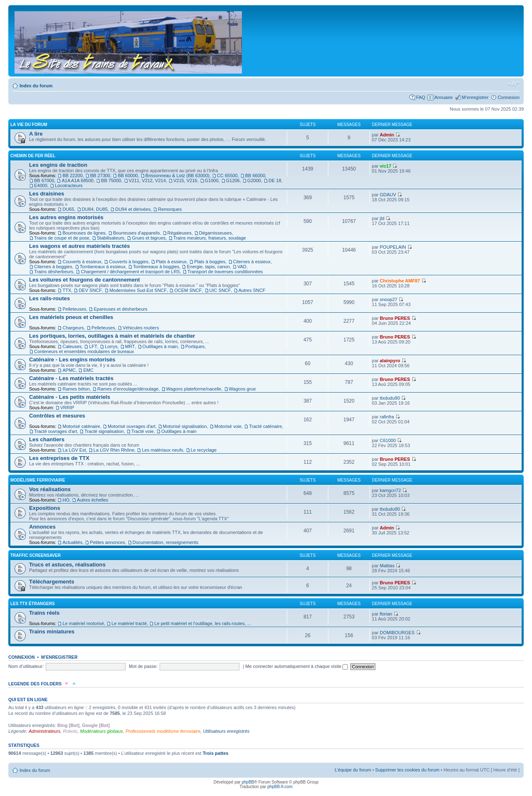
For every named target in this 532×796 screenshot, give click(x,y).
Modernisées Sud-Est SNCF (138, 290)
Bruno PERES (395, 318)
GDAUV (388, 195)
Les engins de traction (58, 165)
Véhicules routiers (141, 328)
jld (382, 218)
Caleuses (72, 346)
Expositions (45, 508)
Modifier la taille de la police (514, 84)
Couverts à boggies (129, 262)
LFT (93, 346)
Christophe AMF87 (400, 281)
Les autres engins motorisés (66, 217)
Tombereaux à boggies (156, 267)
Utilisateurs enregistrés (226, 731)
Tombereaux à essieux (103, 267)
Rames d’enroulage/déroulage (128, 389)
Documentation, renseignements (165, 542)
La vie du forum (29, 125)
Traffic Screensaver (36, 555)
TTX (67, 290)
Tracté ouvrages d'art (55, 431)
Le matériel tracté (129, 623)
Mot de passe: (143, 666)
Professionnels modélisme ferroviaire (163, 731)
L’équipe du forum (353, 770)
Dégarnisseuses (216, 233)
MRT (130, 346)
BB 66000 (255, 176)
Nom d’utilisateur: (26, 666)
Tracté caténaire (265, 426)
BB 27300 (100, 176)
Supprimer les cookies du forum (408, 770)
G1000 (212, 180)
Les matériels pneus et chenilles (71, 317)
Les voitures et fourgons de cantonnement (85, 280)
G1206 (233, 180)
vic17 (386, 166)
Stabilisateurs (111, 238)
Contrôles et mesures (57, 416)
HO (66, 500)
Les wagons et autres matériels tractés (80, 246)
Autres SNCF (252, 290)
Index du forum (36, 86)
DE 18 (275, 180)
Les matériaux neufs (162, 450)
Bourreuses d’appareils (137, 233)
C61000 (388, 440)
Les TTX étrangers (33, 604)
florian (386, 614)
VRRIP (67, 408)
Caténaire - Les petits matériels (70, 397)
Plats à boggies (210, 262)
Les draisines (47, 194)
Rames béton (76, 389)
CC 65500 (227, 176)
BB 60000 (128, 176)
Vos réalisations (50, 489)
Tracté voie (143, 431)
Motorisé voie (228, 426)
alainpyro (390, 361)
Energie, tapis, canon (208, 267)
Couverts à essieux (82, 262)
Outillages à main (160, 346)
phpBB (248, 782)
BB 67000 (44, 180)
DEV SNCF (90, 290)
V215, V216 (185, 180)
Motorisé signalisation (185, 426)
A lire (36, 134)
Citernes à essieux (252, 262)
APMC (69, 370)
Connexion (509, 97)
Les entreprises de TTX (59, 458)
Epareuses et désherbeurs (120, 309)
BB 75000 (111, 180)
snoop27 (389, 299)
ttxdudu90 (390, 398)
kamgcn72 (390, 490)
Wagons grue (243, 389)
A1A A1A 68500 (77, 180)
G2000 (254, 180)
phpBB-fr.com (280, 787)
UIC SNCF (220, 290)
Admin (387, 135)
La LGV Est (74, 450)
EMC (88, 370)
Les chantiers (47, 439)
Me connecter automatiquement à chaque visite (297, 666)
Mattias (387, 566)
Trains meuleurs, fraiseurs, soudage (210, 238)
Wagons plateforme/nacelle (194, 389)
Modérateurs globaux (101, 731)
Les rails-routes (49, 298)
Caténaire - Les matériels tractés (71, 378)
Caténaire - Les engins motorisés (72, 360)
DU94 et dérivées (133, 209)
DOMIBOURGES (397, 633)
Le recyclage (204, 450)
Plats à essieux (171, 262)
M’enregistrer (475, 97)
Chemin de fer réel (33, 156)
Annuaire (443, 97)
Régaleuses (180, 233)
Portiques (195, 346)
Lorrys (111, 346)
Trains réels (44, 613)
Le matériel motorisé (83, 623)
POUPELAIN (393, 247)
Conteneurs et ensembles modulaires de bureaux (84, 351)
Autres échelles (92, 500)
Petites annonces (107, 542)
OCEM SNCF (188, 290)
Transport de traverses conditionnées (225, 272)
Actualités (72, 542)
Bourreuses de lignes (84, 233)
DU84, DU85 (95, 209)
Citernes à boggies (53, 267)
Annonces (42, 527)
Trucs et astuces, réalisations (67, 565)
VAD (242, 267)
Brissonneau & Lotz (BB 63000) (177, 176)
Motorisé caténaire (81, 426)
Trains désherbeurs (54, 272)
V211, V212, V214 (147, 180)
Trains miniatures (52, 632)
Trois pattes (216, 753)
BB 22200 (72, 176)
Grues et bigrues (149, 238)
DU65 (68, 209)
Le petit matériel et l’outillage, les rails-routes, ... (202, 623)
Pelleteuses (74, 309)
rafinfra (387, 417)
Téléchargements (52, 582)
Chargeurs (73, 328)
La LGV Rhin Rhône (114, 450)
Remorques (170, 209)
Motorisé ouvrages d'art (132, 426)
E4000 (41, 185)
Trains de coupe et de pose (62, 238)
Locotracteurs (69, 185)
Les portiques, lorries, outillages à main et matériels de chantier (112, 336)
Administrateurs (44, 731)
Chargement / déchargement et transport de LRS (130, 272)
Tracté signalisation (104, 431)
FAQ (421, 97)
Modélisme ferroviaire (38, 480)
